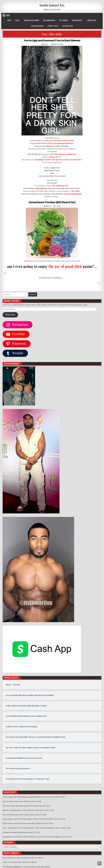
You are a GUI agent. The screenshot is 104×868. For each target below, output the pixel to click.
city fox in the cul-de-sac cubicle (16, 801)
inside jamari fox (52, 5)
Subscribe (10, 315)
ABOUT (17, 20)
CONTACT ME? (92, 20)
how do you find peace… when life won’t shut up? (23, 810)
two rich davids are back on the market (19, 814)
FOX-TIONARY (64, 20)
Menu (8, 15)
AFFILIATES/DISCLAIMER (31, 20)
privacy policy (53, 26)
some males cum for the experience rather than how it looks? (28, 819)
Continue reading (52, 196)
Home (9, 20)
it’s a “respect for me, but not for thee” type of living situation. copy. (31, 828)
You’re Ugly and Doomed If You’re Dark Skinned (52, 40)
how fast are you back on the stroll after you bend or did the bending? (32, 836)
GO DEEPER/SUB (68, 26)
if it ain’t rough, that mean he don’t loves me (21, 806)
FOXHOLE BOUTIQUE (37, 26)
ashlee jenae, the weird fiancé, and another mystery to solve (28, 797)
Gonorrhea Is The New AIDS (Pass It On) (52, 202)
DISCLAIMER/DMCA (49, 20)
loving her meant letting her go (16, 832)
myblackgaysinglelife (12, 866)
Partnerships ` (78, 20)
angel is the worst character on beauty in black (22, 823)
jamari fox (45, 44)
